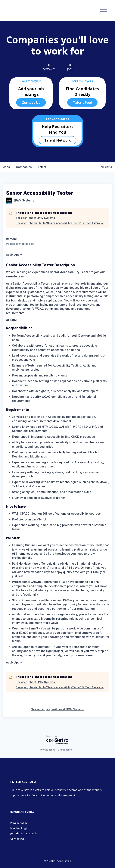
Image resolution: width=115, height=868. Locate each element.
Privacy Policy (19, 823)
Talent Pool (82, 102)
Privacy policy (48, 750)
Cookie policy (65, 750)
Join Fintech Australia (24, 833)
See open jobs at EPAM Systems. (36, 218)
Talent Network (57, 140)
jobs (6, 167)
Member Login (19, 828)
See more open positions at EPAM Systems (57, 709)
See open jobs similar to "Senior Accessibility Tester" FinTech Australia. (60, 223)
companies (24, 167)
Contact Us (31, 102)
